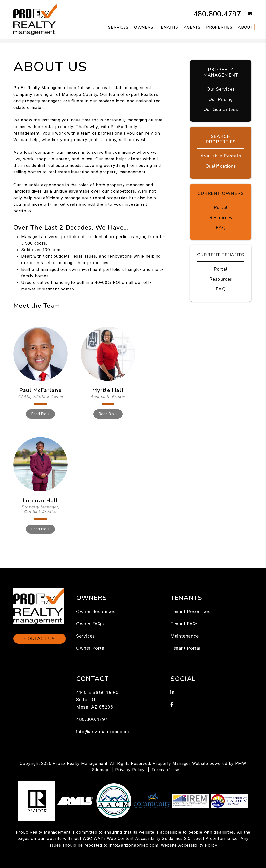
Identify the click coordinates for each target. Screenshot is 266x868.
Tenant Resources (190, 611)
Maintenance (185, 636)
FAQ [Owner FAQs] (221, 226)
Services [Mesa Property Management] (118, 27)
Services (86, 636)
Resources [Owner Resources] (221, 216)
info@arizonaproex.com (103, 732)
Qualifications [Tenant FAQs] (221, 165)
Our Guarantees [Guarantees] (221, 109)
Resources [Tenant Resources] (221, 277)
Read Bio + (40, 414)
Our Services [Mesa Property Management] (221, 89)
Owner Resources (96, 611)
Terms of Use (165, 770)
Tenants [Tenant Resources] (169, 27)
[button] (247, 14)
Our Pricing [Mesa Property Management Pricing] (221, 99)
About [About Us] (245, 27)
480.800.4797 (216, 14)
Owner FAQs (90, 624)
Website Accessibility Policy (189, 845)
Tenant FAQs (185, 624)
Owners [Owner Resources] (144, 27)
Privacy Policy (130, 770)
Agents (192, 27)
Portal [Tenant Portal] (221, 267)
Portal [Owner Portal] (221, 206)
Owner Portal (91, 648)
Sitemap (100, 770)
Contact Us (40, 639)
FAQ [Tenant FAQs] (221, 287)
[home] (35, 19)
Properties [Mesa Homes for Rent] (219, 27)
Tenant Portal (185, 648)
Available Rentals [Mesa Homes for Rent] (221, 155)
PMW (241, 763)
